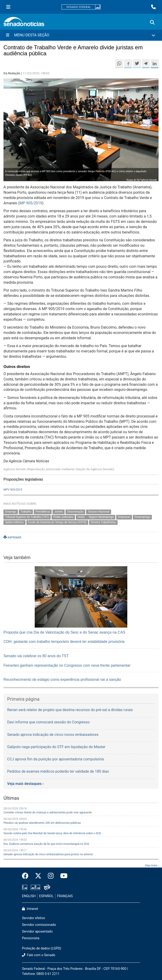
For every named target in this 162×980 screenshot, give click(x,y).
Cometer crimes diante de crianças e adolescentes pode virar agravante (48, 812)
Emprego (11, 512)
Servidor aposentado (37, 932)
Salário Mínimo (14, 522)
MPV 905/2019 (13, 490)
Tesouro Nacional (99, 512)
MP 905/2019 (31, 203)
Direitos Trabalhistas (103, 522)
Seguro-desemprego (101, 517)
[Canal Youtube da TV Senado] (62, 876)
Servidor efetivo (34, 918)
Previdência (43, 512)
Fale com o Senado (39, 955)
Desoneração (75, 512)
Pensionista (31, 938)
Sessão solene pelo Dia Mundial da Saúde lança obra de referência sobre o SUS (52, 833)
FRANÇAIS (65, 896)
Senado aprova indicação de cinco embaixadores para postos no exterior (48, 854)
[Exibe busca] (152, 22)
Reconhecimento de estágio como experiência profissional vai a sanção (62, 680)
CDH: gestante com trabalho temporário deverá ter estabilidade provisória (64, 642)
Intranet (30, 909)
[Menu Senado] (8, 7)
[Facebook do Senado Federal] (27, 876)
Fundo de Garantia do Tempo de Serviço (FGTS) (57, 522)
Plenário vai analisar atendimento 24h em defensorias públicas (42, 823)
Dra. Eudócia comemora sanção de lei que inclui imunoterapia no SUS (46, 844)
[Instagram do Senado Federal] (51, 876)
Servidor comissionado (39, 925)
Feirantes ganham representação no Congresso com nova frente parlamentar (67, 665)
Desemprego (142, 517)
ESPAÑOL (46, 896)
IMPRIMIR (12, 537)
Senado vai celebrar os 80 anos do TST (36, 656)
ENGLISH (29, 896)
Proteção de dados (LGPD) (42, 948)
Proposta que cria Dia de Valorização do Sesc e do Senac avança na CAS (64, 632)
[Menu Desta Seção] (81, 35)
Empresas (124, 517)
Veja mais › (152, 865)
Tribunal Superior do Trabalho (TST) (27, 517)
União (81, 517)
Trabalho (26, 512)
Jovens (59, 512)
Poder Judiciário (63, 517)
